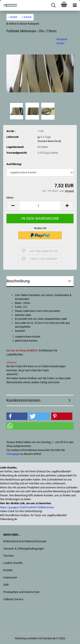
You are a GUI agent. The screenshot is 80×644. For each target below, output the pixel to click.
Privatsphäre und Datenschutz (21, 592)
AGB (6, 585)
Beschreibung (18, 281)
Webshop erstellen (26, 638)
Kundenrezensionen (23, 400)
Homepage (13, 454)
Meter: (10, 198)
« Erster (13, 17)
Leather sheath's (13, 563)
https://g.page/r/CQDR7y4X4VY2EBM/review (27, 507)
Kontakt (8, 570)
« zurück (27, 17)
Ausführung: (14, 164)
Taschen (8, 556)
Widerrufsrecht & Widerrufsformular (25, 541)
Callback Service (13, 599)
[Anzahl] (40, 206)
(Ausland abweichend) (49, 141)
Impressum (10, 577)
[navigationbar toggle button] (75, 5)
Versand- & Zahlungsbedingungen (24, 549)
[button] (13, 206)
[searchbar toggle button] (53, 5)
